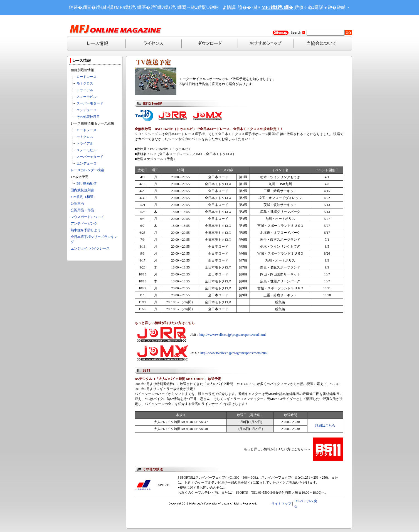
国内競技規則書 (82, 190)
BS (79, 183)
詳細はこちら (325, 426)
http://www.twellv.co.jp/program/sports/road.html (233, 335)
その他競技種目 (88, 117)
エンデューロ (87, 110)
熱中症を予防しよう (86, 230)
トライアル (85, 90)
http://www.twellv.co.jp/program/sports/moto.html (234, 353)
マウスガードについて (87, 217)
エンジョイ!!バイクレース (90, 248)
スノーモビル (87, 97)
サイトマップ (281, 504)
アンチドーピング (84, 223)
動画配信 (90, 183)
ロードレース (87, 77)
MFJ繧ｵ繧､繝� (277, 7)
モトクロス (85, 83)
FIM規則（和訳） (84, 197)
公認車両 (77, 203)
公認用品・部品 (82, 210)
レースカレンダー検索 (87, 170)
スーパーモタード (90, 103)
